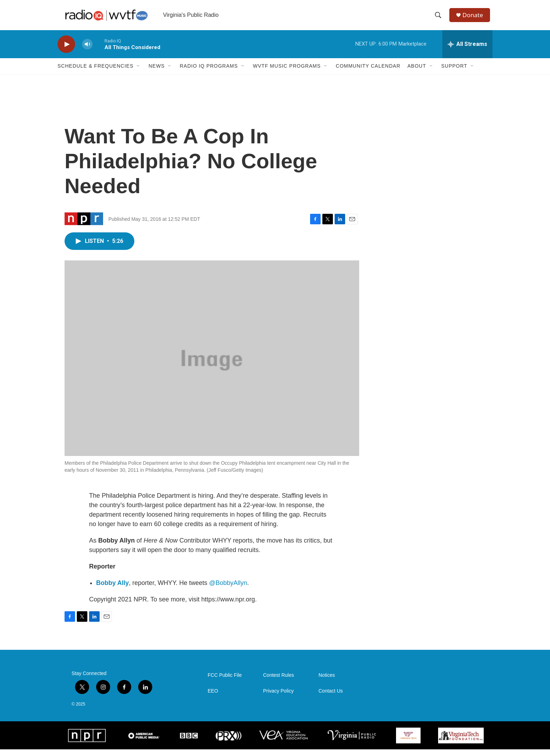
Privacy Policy (278, 698)
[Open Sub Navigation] (139, 73)
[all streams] (467, 51)
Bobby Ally (112, 590)
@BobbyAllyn (228, 590)
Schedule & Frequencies (95, 73)
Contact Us (331, 698)
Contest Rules (279, 682)
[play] (66, 51)
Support (454, 73)
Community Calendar (368, 73)
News (156, 73)
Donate (475, 18)
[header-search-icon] (440, 19)
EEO (213, 698)
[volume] (87, 51)
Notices (327, 682)
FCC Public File (225, 682)
